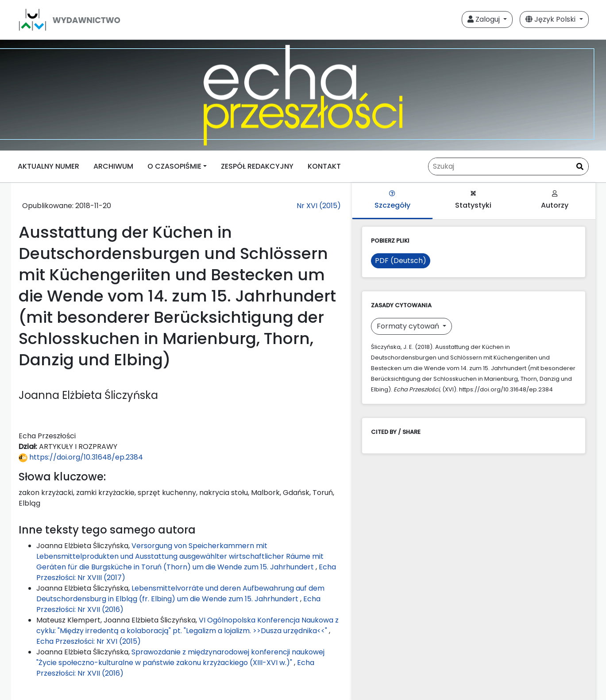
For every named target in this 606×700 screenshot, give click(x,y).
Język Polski (551, 19)
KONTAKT (324, 166)
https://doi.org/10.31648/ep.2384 (81, 457)
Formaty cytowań (409, 326)
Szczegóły (392, 200)
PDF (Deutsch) (401, 261)
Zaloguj (484, 19)
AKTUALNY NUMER (48, 166)
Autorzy (555, 200)
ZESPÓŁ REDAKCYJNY (257, 166)
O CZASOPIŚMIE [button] (174, 166)
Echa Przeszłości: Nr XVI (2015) (89, 641)
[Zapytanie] (508, 166)
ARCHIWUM (113, 166)
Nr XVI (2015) (319, 206)
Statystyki (473, 200)
